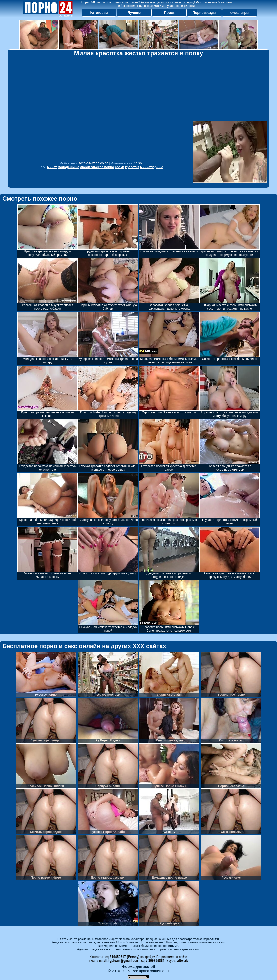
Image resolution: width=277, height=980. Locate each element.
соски (119, 167)
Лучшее (134, 13)
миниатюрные (152, 167)
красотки (132, 167)
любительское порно (97, 167)
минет (52, 167)
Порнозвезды (205, 13)
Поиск (169, 13)
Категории (99, 13)
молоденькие (68, 167)
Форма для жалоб (138, 966)
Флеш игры (240, 13)
